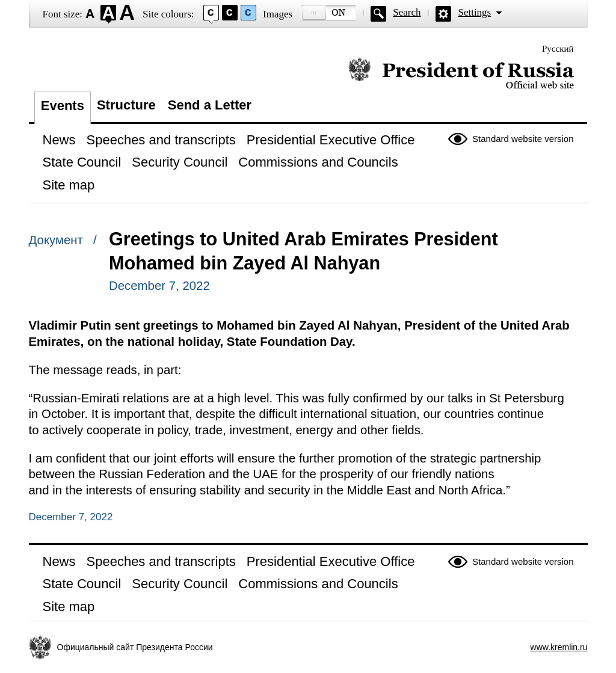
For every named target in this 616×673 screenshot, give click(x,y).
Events (63, 106)
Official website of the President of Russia (461, 74)
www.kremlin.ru (559, 647)
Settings (474, 12)
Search (407, 12)
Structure (126, 105)
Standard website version (523, 139)
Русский (558, 49)
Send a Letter (210, 105)
